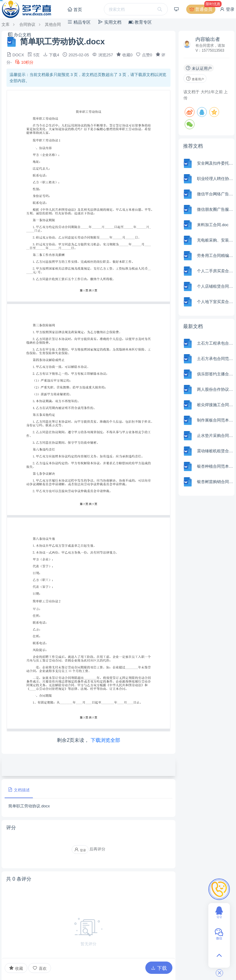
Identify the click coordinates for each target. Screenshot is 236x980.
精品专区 (79, 22)
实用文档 (110, 22)
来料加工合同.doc (213, 225)
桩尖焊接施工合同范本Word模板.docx (215, 405)
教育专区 (140, 22)
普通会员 (202, 9)
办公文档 (19, 35)
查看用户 (195, 78)
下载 (159, 968)
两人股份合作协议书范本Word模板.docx (215, 389)
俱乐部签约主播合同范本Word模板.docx (215, 374)
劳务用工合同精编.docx (215, 256)
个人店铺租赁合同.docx (215, 286)
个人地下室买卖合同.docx (215, 302)
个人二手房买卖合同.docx (215, 271)
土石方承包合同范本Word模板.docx (215, 359)
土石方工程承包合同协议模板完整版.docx (215, 343)
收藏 (16, 968)
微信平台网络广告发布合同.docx (215, 194)
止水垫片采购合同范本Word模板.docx (215, 436)
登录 (227, 9)
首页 (75, 9)
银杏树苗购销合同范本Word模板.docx (215, 482)
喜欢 (40, 968)
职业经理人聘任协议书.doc (215, 179)
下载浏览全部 (105, 740)
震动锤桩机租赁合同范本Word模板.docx (215, 451)
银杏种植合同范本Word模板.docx (215, 466)
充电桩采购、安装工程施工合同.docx (215, 240)
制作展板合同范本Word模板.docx (215, 420)
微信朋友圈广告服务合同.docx (215, 209)
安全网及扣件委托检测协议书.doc (215, 163)
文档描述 (19, 790)
